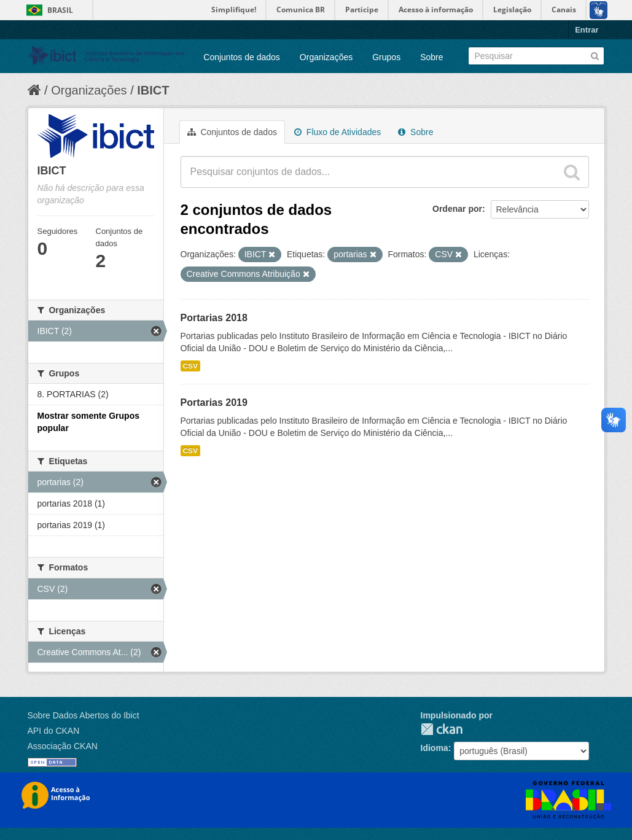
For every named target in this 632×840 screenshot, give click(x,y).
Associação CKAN (63, 746)
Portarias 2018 (214, 318)
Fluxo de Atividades (337, 132)
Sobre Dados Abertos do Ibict (84, 715)
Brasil (60, 10)
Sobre (431, 57)
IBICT (153, 90)
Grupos (386, 57)
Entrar (587, 30)
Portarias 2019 (214, 402)
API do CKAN (54, 731)
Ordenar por (457, 209)
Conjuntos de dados (242, 57)
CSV (190, 366)
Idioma (435, 748)
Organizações (326, 57)
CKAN (442, 729)
